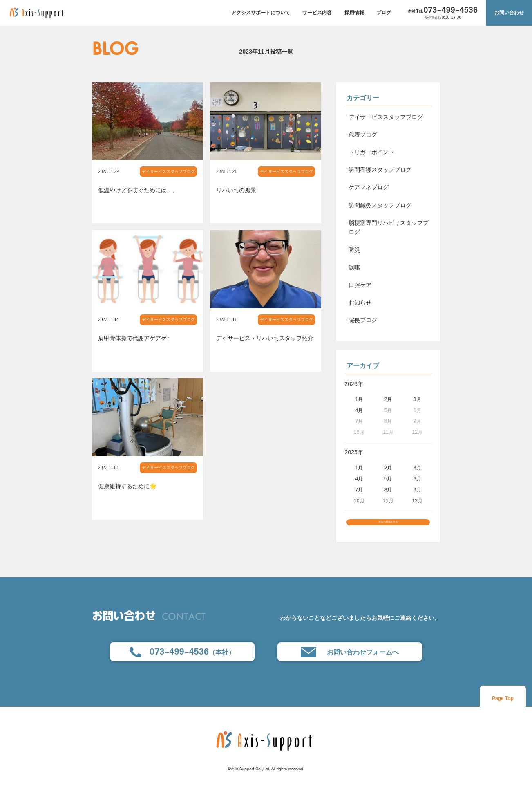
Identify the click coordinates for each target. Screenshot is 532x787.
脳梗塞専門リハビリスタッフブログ (389, 228)
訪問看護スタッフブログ (380, 170)
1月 (359, 399)
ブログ (384, 13)
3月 (417, 399)
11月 (388, 501)
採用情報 (354, 13)
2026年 (354, 384)
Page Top (503, 706)
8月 (388, 490)
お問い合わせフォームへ (350, 660)
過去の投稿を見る (388, 526)
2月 (388, 399)
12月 (417, 501)
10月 (359, 501)
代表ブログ (363, 135)
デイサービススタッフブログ (168, 172)
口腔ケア (360, 285)
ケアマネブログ (369, 187)
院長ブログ (363, 320)
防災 (354, 250)
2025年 (354, 452)
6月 (417, 479)
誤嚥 (354, 267)
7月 (359, 490)
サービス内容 (317, 13)
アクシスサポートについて (261, 13)
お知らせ (360, 303)
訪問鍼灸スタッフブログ (380, 205)
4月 (359, 410)
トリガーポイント (371, 152)
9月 (417, 490)
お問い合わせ (509, 13)
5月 (388, 479)
